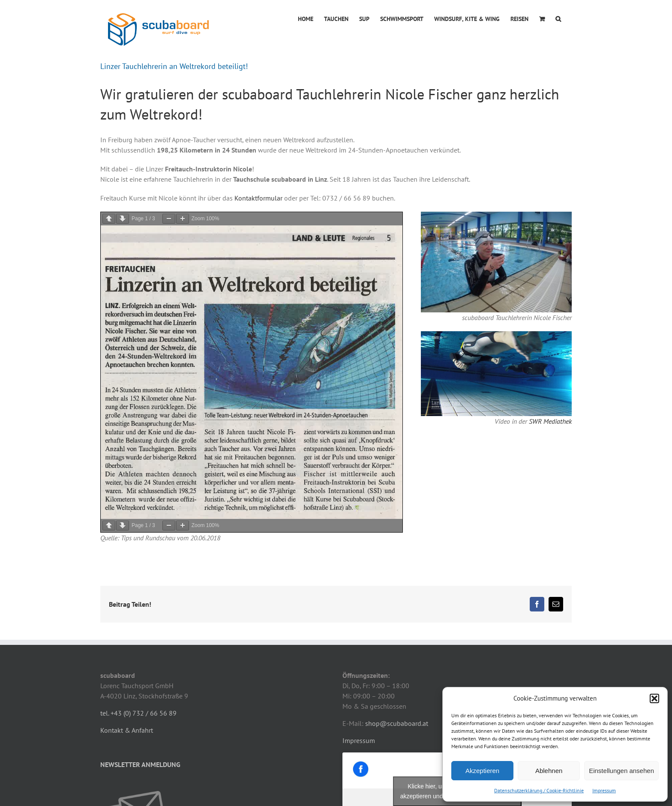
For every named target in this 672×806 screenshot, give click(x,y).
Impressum (604, 790)
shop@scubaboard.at (397, 650)
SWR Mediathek (550, 421)
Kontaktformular (258, 198)
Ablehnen (549, 771)
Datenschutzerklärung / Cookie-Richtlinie (539, 790)
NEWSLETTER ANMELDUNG (140, 691)
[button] (654, 698)
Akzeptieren (482, 771)
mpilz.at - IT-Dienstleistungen (291, 790)
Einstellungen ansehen (621, 771)
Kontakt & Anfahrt (127, 656)
